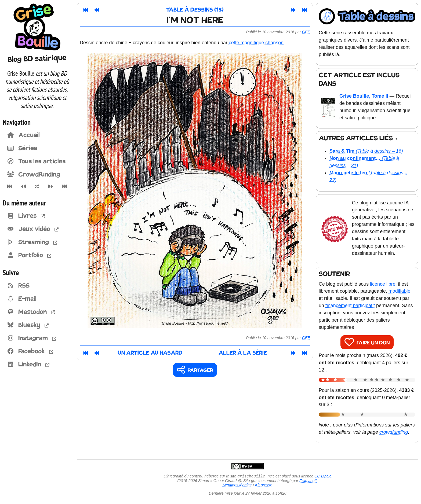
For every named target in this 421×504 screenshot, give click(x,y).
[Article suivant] (51, 186)
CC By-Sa (323, 477)
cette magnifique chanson (256, 43)
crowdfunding (394, 432)
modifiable (400, 291)
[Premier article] (10, 186)
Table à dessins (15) (195, 10)
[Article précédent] (23, 186)
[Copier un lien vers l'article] (195, 370)
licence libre (383, 284)
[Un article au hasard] (37, 186)
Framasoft (308, 481)
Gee (306, 32)
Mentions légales (237, 485)
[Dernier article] (65, 186)
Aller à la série (243, 353)
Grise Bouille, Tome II (364, 96)
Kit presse (264, 485)
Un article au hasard (150, 353)
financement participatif (350, 306)
